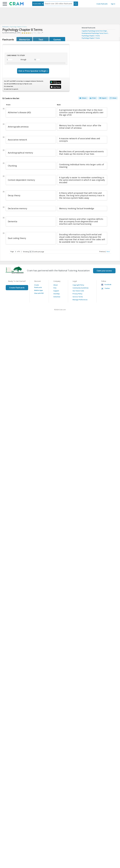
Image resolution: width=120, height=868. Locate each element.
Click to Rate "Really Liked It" (29, 33)
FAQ (55, 288)
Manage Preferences (80, 300)
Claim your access (104, 271)
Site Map (56, 294)
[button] (5, 4)
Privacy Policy (77, 294)
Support (56, 291)
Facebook (108, 285)
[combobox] (38, 4)
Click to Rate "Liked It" (27, 33)
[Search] (76, 4)
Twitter (107, 288)
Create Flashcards (102, 4)
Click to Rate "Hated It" (22, 33)
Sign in (113, 4)
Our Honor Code (78, 291)
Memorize (24, 40)
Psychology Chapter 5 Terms (91, 38)
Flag (43, 33)
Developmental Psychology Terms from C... (95, 33)
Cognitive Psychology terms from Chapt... (95, 31)
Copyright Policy (78, 285)
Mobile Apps (39, 290)
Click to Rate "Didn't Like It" (25, 33)
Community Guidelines (81, 288)
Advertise (57, 297)
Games (57, 40)
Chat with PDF (39, 293)
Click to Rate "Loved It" (31, 33)
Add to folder (39, 33)
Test (41, 40)
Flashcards (5, 27)
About (56, 285)
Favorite (34, 33)
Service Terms (78, 297)
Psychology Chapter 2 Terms (91, 36)
